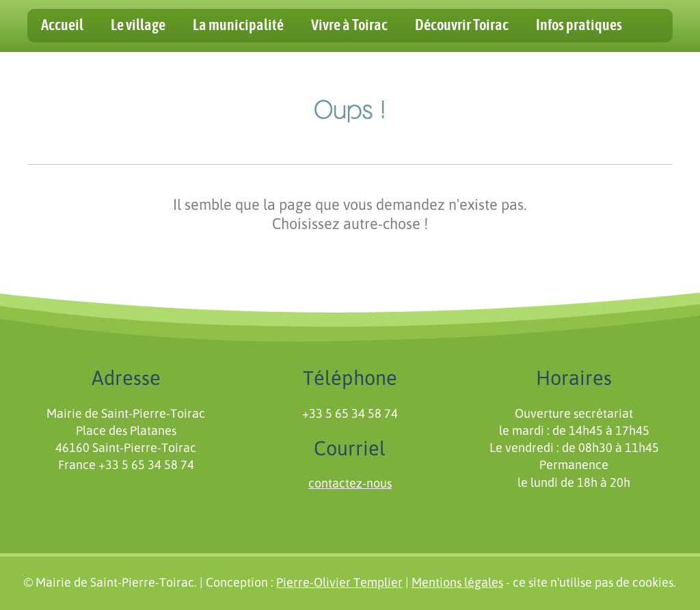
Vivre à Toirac (349, 26)
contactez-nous (350, 484)
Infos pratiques (579, 26)
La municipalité (238, 26)
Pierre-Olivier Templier (339, 583)
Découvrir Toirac (462, 26)
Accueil (62, 26)
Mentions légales (457, 583)
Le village (138, 26)
